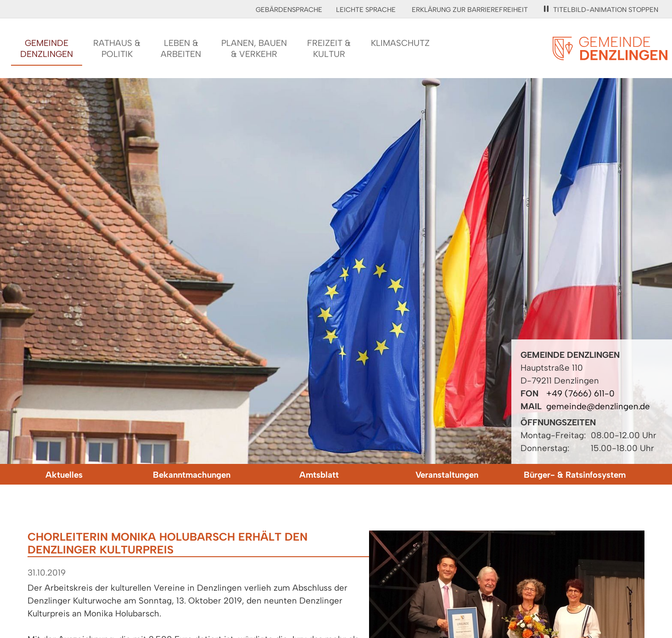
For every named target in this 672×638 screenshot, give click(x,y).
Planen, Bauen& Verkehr (254, 48)
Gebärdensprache (289, 10)
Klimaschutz (400, 43)
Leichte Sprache (366, 10)
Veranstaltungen (447, 475)
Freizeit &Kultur (329, 48)
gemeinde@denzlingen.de (598, 406)
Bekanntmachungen (192, 475)
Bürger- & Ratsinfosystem (575, 475)
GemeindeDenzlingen (47, 48)
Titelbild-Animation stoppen (601, 10)
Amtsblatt (319, 475)
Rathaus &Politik (117, 48)
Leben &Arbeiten (181, 48)
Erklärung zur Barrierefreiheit (470, 10)
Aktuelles (64, 475)
